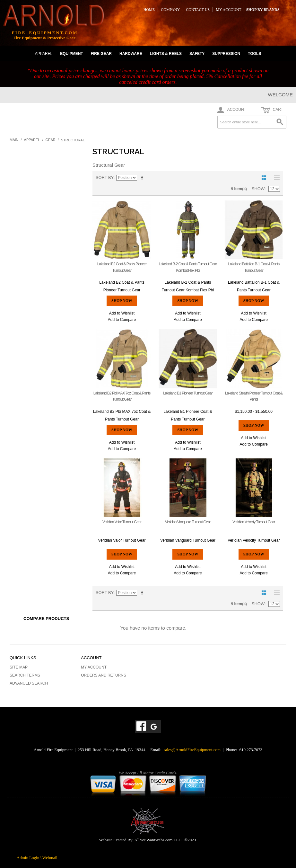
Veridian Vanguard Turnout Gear (188, 522)
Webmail (50, 858)
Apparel (32, 140)
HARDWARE (131, 54)
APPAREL (44, 54)
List (275, 178)
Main (14, 140)
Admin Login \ (30, 858)
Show (258, 189)
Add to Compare (122, 320)
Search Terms (25, 675)
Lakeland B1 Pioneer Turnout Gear (188, 393)
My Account (94, 667)
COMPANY (170, 10)
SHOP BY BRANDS (263, 10)
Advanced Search (29, 683)
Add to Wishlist (122, 313)
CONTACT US (198, 10)
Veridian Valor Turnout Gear (122, 522)
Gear (51, 140)
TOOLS (254, 54)
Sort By (105, 177)
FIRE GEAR (101, 54)
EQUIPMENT (71, 54)
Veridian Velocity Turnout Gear (254, 522)
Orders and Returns (104, 675)
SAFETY (197, 54)
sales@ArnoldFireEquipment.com (192, 750)
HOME (149, 10)
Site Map (19, 667)
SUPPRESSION (226, 54)
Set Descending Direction (143, 178)
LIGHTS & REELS (166, 54)
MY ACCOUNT (228, 10)
